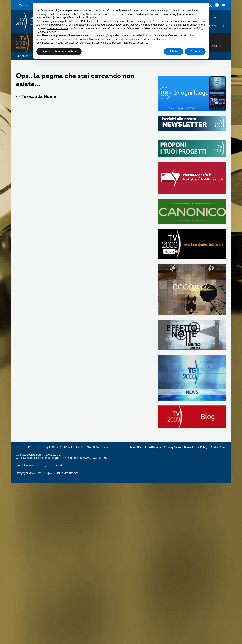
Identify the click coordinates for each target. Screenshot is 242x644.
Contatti (215, 18)
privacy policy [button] (165, 10)
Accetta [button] (195, 51)
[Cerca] (223, 18)
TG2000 (212, 26)
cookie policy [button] (89, 18)
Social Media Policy (196, 447)
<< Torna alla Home (36, 97)
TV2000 (23, 5)
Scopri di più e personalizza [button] (59, 51)
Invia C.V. (136, 447)
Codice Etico (218, 447)
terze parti (93, 21)
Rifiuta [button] (174, 51)
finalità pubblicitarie (58, 28)
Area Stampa (153, 447)
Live (222, 26)
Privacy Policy (173, 447)
